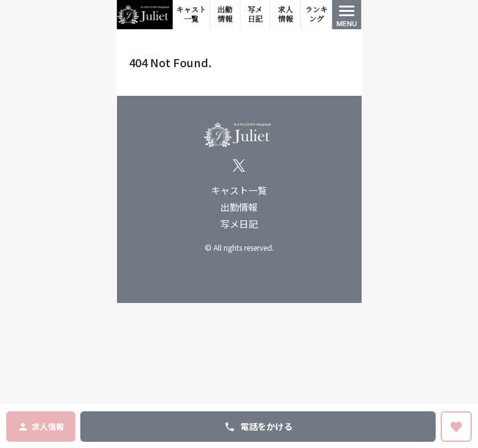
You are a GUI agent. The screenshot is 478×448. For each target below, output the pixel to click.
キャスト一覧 (191, 14)
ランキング (316, 14)
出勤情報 (225, 14)
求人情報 (285, 14)
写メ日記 (255, 14)
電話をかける (258, 426)
